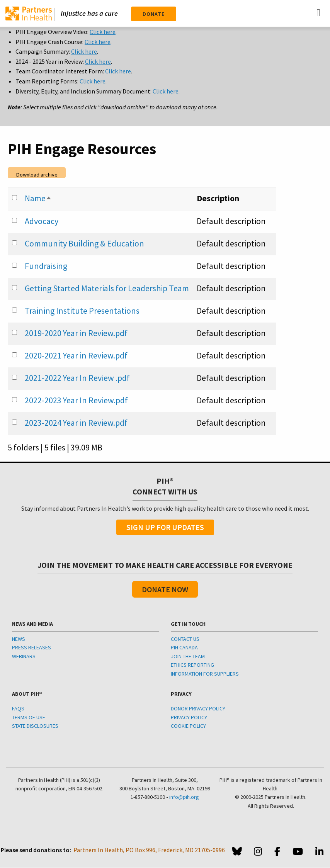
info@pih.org (184, 797)
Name (38, 198)
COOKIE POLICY (188, 726)
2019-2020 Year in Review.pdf (76, 333)
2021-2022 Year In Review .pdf (77, 378)
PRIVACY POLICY (189, 717)
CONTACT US (185, 639)
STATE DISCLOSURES (35, 726)
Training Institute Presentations (82, 311)
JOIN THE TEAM (188, 656)
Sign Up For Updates (165, 527)
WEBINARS (24, 656)
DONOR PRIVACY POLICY (198, 708)
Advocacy (42, 221)
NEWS (19, 639)
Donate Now (165, 589)
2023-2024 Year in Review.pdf (76, 423)
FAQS (18, 708)
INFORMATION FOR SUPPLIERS (205, 674)
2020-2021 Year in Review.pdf (76, 355)
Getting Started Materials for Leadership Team (107, 288)
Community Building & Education (84, 243)
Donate (154, 14)
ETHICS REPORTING (192, 665)
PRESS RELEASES (31, 647)
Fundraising (46, 266)
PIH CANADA (184, 647)
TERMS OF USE (29, 717)
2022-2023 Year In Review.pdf (76, 400)
